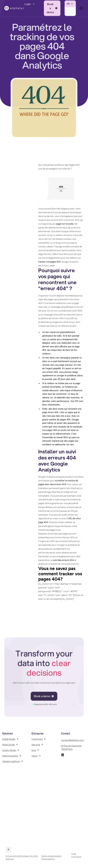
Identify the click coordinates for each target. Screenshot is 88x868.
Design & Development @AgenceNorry (51, 857)
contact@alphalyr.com (72, 740)
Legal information (76, 855)
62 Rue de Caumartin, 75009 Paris (71, 747)
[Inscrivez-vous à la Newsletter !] (15, 803)
